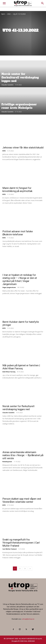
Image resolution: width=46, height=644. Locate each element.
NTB (4, 151)
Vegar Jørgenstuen (9, 287)
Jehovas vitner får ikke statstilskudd (23, 148)
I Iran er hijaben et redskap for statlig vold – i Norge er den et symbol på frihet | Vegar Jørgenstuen (20, 280)
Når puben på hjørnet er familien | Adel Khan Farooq (21, 367)
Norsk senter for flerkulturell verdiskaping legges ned (18, 408)
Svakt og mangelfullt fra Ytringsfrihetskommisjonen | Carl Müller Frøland (21, 543)
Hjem (3, 14)
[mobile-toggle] (4, 3)
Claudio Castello (7, 85)
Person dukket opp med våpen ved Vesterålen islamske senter (22, 500)
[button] (43, 3)
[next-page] (30, 569)
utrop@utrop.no (28, 619)
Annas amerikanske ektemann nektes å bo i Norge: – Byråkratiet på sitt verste (23, 455)
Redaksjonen (7, 462)
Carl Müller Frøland (10, 549)
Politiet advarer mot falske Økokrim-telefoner (18, 233)
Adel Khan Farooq (9, 372)
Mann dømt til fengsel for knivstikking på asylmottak (17, 190)
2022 (9, 14)
